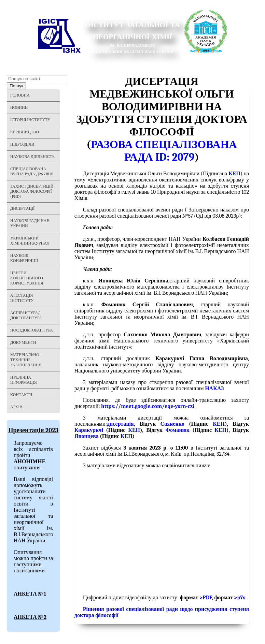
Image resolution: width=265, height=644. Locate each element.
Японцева (87, 436)
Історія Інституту (30, 120)
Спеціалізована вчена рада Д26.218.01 (32, 171)
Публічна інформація (24, 380)
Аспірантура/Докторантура (26, 315)
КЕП (219, 424)
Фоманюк (177, 430)
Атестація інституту (22, 298)
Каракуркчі (89, 430)
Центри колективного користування (27, 278)
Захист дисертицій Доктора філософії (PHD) (32, 191)
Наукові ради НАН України (30, 223)
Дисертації (22, 208)
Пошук (16, 86)
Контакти (21, 395)
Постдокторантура (32, 330)
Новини (19, 107)
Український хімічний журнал (30, 241)
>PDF (206, 598)
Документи (23, 342)
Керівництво (25, 132)
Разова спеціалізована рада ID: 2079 (164, 151)
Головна (20, 95)
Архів (16, 407)
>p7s (240, 598)
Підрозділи (22, 144)
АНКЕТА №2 (30, 617)
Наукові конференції (24, 258)
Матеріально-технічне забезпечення (26, 360)
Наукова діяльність (32, 157)
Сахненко (172, 424)
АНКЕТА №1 (30, 594)
